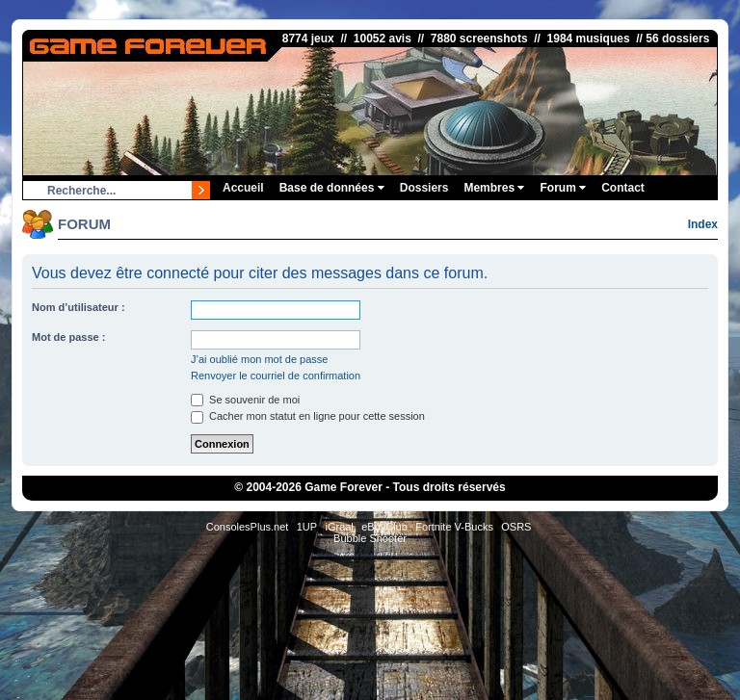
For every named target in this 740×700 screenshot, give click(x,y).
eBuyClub (384, 527)
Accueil (243, 188)
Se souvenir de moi (245, 400)
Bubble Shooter (370, 538)
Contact (623, 188)
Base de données (332, 188)
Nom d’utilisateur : (79, 307)
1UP (307, 527)
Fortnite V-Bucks (454, 527)
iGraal (339, 527)
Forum (563, 188)
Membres (494, 188)
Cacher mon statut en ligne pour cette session (308, 416)
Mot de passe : (68, 337)
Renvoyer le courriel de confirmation (276, 376)
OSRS (516, 527)
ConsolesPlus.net (248, 527)
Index (703, 224)
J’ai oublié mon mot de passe (259, 359)
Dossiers (424, 188)
